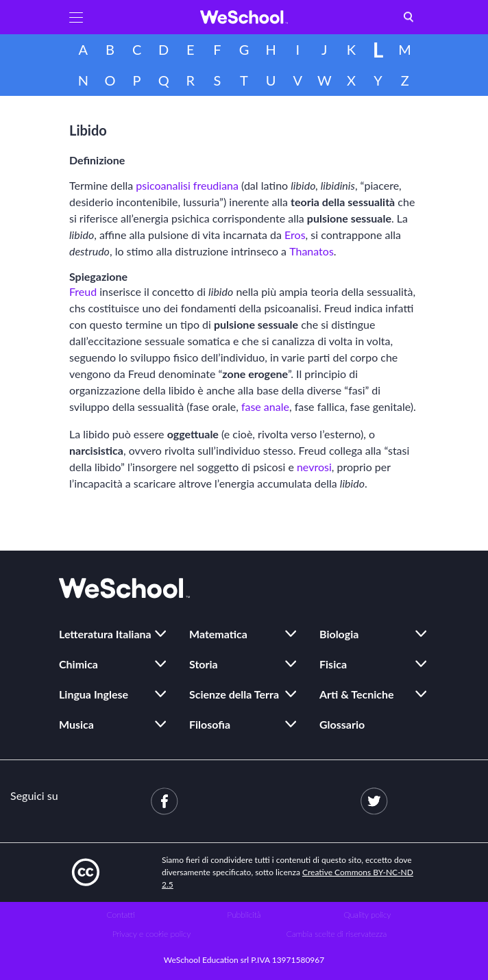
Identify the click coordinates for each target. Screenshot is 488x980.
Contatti (121, 915)
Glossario (342, 724)
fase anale (265, 406)
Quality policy (367, 915)
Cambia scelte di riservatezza (337, 934)
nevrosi (314, 467)
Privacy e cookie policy (152, 934)
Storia (204, 664)
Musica (76, 724)
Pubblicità (244, 915)
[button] (76, 17)
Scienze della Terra (234, 694)
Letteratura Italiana (105, 634)
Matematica (218, 634)
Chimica (78, 664)
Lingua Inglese (94, 694)
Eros (295, 235)
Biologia (339, 634)
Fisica (333, 664)
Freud (83, 291)
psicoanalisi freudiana (187, 185)
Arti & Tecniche (357, 694)
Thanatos (312, 251)
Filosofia (210, 724)
